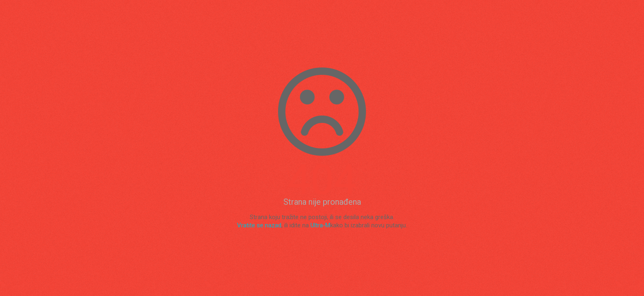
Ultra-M (320, 225)
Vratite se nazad (259, 225)
